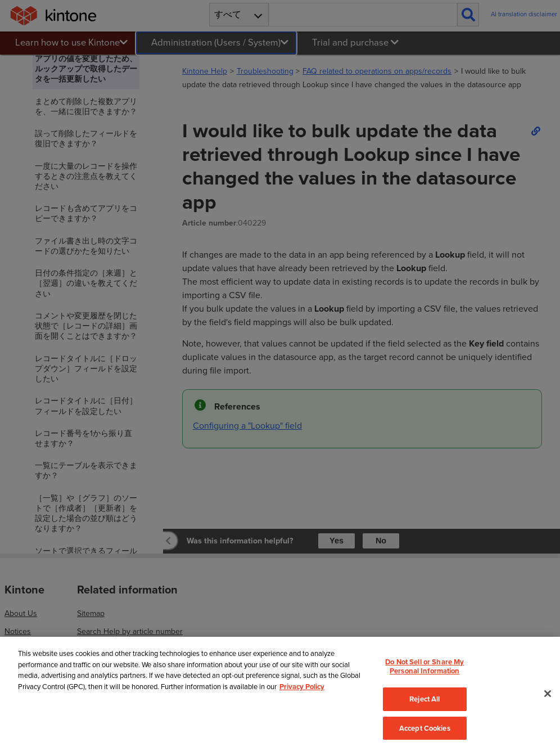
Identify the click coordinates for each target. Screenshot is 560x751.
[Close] (548, 694)
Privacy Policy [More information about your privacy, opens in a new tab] (302, 687)
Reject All (424, 699)
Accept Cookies (425, 728)
